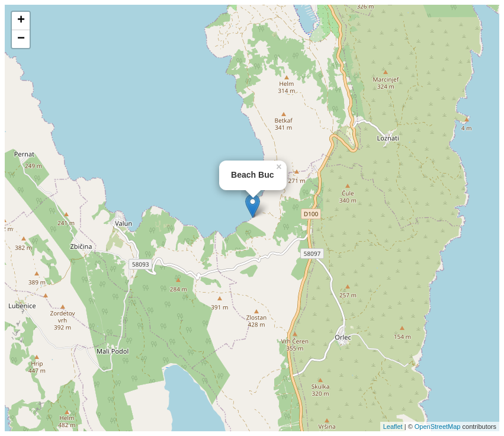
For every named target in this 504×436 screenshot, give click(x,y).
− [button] (21, 39)
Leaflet (393, 427)
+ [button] (21, 21)
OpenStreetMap (438, 427)
